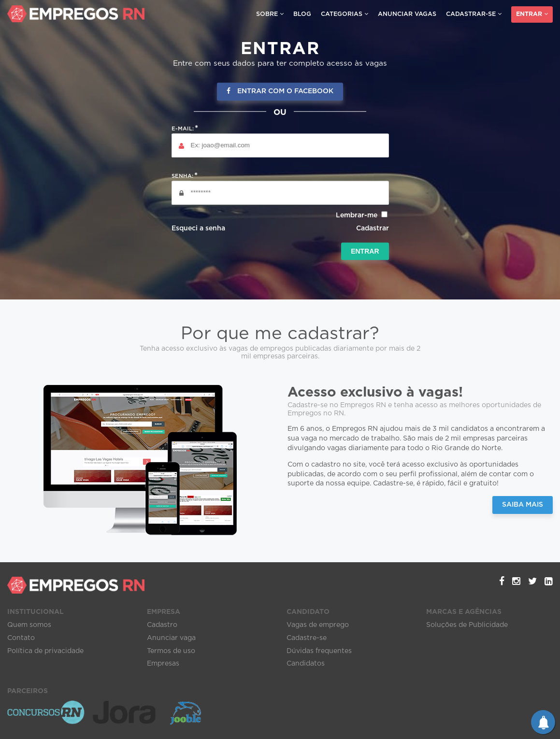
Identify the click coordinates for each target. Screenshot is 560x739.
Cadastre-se (307, 638)
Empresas (163, 664)
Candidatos (306, 664)
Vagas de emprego (318, 625)
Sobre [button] (270, 14)
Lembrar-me (357, 215)
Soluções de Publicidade (467, 625)
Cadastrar (373, 228)
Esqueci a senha (198, 228)
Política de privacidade (45, 651)
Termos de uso (171, 651)
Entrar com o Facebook (280, 92)
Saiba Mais (523, 505)
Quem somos (29, 625)
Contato (21, 638)
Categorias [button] (345, 14)
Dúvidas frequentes (319, 651)
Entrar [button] (532, 14)
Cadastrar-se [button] (474, 14)
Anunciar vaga (171, 638)
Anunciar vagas (407, 14)
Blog (302, 14)
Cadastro (162, 625)
